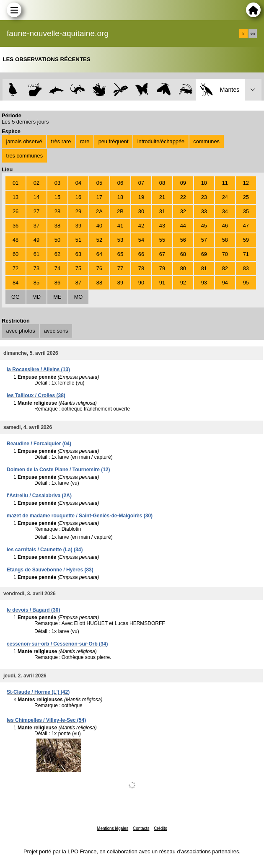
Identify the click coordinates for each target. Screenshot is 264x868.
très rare (61, 141)
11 (225, 183)
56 (183, 240)
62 (57, 254)
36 (16, 226)
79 (162, 268)
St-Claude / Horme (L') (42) (38, 692)
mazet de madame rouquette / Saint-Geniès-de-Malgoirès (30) (80, 516)
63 (78, 254)
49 (36, 240)
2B (120, 211)
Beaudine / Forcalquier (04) (39, 444)
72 (16, 268)
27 (36, 211)
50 (57, 240)
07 (141, 183)
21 (162, 197)
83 (246, 268)
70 (225, 254)
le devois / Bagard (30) (33, 610)
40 (99, 226)
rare (85, 141)
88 (99, 283)
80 (183, 268)
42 (141, 226)
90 (141, 283)
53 (120, 240)
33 (204, 211)
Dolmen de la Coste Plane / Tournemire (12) (58, 470)
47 (246, 226)
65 (120, 254)
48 (16, 240)
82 (225, 268)
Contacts (141, 828)
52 (99, 240)
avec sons (56, 331)
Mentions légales (113, 828)
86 (57, 283)
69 (204, 254)
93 (204, 283)
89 (120, 283)
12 (246, 183)
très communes (25, 156)
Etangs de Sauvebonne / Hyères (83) (50, 570)
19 (141, 197)
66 (141, 254)
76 (99, 268)
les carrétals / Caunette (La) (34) (45, 550)
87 (78, 283)
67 (162, 254)
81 (204, 268)
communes (206, 141)
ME (57, 297)
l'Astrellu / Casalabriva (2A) (39, 496)
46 (225, 226)
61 (36, 254)
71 (246, 254)
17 (99, 197)
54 (141, 240)
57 (204, 240)
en (253, 34)
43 (162, 226)
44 (183, 226)
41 (120, 226)
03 (57, 183)
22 (183, 197)
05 (99, 183)
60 (16, 254)
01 (16, 183)
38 (57, 226)
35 (246, 211)
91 (162, 283)
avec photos (21, 331)
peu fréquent (114, 141)
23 (204, 197)
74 (57, 268)
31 (162, 211)
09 (183, 183)
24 (225, 197)
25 (246, 197)
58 (225, 240)
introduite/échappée (161, 141)
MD (36, 297)
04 (78, 183)
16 (78, 197)
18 (120, 197)
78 (141, 268)
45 (204, 226)
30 (141, 211)
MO (79, 297)
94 (225, 283)
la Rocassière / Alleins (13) (38, 369)
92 (183, 283)
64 (99, 254)
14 (36, 197)
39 (78, 226)
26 (16, 211)
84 (16, 283)
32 (183, 211)
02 (36, 183)
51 (78, 240)
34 (225, 211)
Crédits (160, 828)
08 (162, 183)
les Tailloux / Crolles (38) (36, 395)
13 (16, 197)
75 (78, 268)
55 (162, 240)
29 (78, 211)
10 (204, 183)
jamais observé (24, 141)
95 (246, 283)
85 (36, 283)
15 (57, 197)
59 (246, 240)
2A (99, 211)
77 (120, 268)
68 (183, 254)
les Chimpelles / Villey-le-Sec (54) (46, 720)
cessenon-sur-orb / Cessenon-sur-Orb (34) (57, 644)
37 (36, 226)
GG (16, 297)
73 (36, 268)
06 (120, 183)
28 (57, 211)
